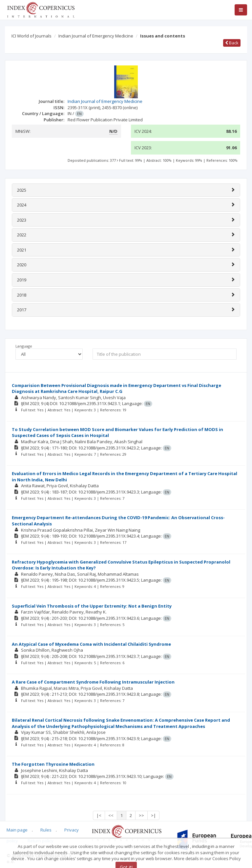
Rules (46, 830)
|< (99, 815)
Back (232, 43)
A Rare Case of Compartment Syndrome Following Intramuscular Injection (93, 682)
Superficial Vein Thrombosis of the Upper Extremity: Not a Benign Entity (92, 606)
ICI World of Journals (31, 36)
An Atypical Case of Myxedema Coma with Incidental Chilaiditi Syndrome (91, 644)
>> (141, 815)
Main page (17, 830)
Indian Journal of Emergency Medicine (96, 36)
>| (153, 815)
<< (111, 815)
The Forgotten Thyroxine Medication (53, 764)
